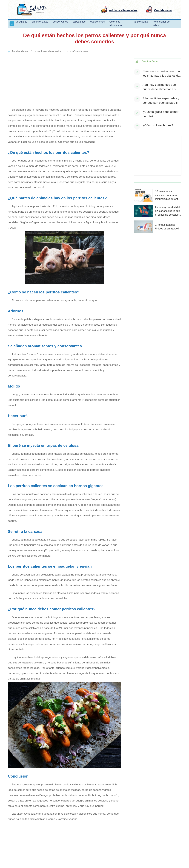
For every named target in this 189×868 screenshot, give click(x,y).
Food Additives (20, 51)
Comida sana (81, 51)
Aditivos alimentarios (50, 51)
